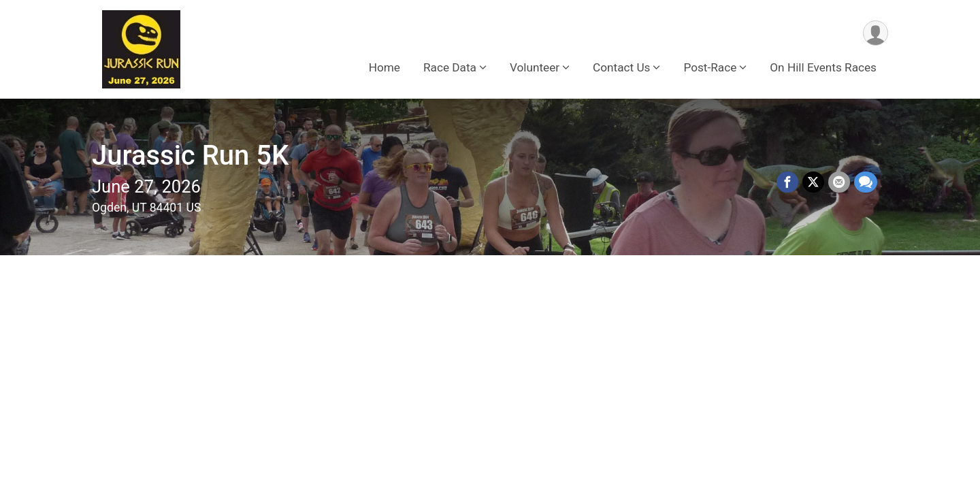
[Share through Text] (866, 182)
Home (385, 67)
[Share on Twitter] (813, 182)
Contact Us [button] (621, 67)
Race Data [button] (450, 67)
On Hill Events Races (823, 67)
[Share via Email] (839, 182)
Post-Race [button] (710, 67)
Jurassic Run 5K (190, 156)
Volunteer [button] (535, 67)
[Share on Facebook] (787, 182)
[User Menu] (876, 33)
